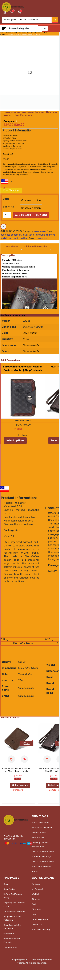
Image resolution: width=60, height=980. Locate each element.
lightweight (41, 235)
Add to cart (23, 215)
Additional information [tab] (37, 247)
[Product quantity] (7, 215)
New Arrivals (38, 838)
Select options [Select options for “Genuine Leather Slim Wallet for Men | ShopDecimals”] (20, 786)
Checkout (37, 910)
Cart (34, 904)
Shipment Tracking (41, 930)
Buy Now (41, 215)
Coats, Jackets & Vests (43, 852)
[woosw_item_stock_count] (13, 11)
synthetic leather (18, 238)
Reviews (36, 884)
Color (6, 199)
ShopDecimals (43, 239)
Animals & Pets (39, 833)
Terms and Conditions (14, 912)
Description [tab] (13, 247)
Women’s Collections (42, 828)
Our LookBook (10, 948)
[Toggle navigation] (56, 12)
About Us (36, 899)
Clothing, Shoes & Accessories (16, 33)
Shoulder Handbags (42, 857)
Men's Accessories (37, 33)
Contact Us (37, 925)
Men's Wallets (40, 231)
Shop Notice (9, 889)
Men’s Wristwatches (41, 867)
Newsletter (9, 934)
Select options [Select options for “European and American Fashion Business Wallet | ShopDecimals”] (15, 441)
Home (2, 33)
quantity (8, 207)
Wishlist (35, 894)
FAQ (34, 915)
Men (28, 33)
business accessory (11, 235)
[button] (4, 29)
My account (37, 889)
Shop (6, 884)
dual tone (28, 235)
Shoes (35, 872)
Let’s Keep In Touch (41, 920)
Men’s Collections (40, 823)
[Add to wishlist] (3, 227)
